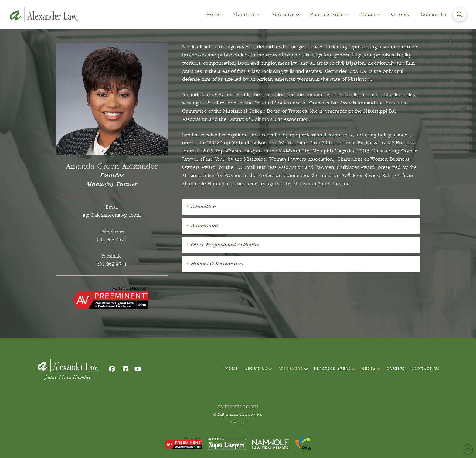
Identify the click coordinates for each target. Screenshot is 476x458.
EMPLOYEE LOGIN (238, 407)
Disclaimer (238, 422)
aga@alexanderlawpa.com (112, 215)
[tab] (301, 207)
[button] (460, 15)
